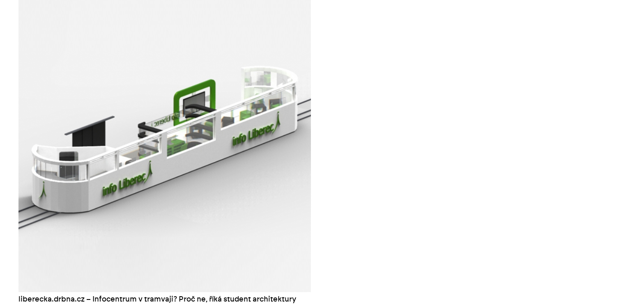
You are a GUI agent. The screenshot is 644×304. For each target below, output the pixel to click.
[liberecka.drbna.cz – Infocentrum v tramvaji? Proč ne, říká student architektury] (165, 5)
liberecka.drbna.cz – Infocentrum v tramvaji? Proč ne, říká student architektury (157, 299)
